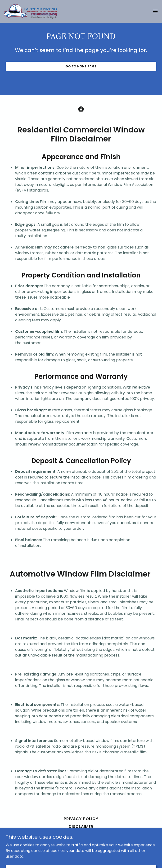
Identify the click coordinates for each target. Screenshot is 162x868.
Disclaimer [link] (81, 827)
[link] (30, 11)
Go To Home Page (81, 66)
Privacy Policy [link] (81, 819)
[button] (155, 11)
